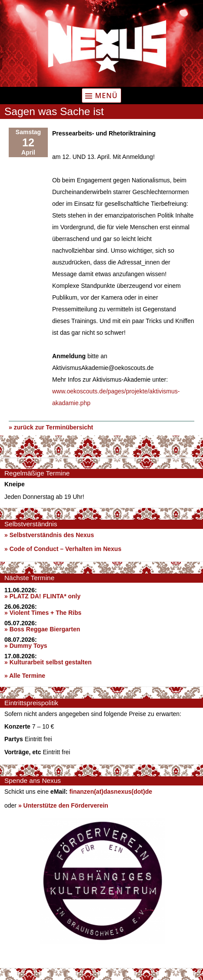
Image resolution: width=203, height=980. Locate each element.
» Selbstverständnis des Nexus (49, 535)
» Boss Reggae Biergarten (42, 629)
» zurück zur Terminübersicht (51, 427)
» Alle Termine (25, 676)
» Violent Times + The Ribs (43, 613)
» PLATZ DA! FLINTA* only (42, 596)
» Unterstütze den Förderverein (63, 805)
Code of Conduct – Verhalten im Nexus (66, 549)
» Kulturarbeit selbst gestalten (48, 662)
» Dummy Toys (26, 646)
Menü (106, 96)
